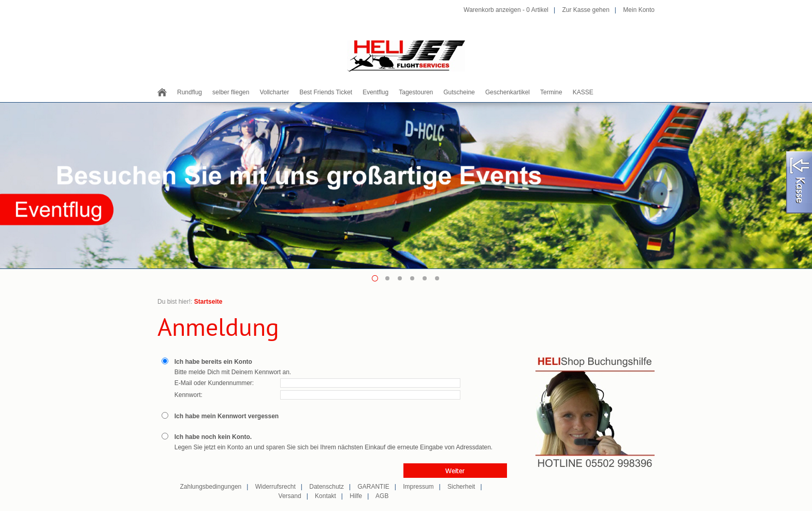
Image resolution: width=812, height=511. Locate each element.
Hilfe (356, 496)
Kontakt (325, 496)
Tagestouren (416, 92)
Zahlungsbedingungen (211, 487)
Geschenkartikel (508, 92)
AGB (382, 496)
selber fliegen (231, 92)
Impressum (418, 487)
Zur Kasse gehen (585, 10)
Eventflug (375, 92)
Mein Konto (639, 10)
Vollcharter (274, 92)
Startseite (208, 302)
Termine (551, 92)
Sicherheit (461, 487)
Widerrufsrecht (275, 487)
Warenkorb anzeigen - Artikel (506, 10)
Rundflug (190, 92)
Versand (290, 496)
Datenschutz (327, 487)
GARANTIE (373, 487)
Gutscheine (459, 92)
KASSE (583, 92)
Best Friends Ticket (326, 92)
